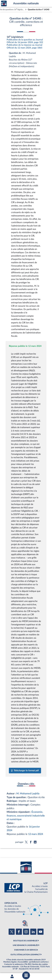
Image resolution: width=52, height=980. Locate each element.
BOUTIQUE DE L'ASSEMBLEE (25, 941)
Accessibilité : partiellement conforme (33, 962)
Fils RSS (28, 964)
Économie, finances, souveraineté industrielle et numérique (26, 816)
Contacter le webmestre (14, 964)
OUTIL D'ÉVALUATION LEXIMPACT (25, 955)
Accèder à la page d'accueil (4, 4)
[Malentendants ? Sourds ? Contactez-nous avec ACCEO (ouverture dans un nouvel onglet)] (24, 923)
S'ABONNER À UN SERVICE (25, 950)
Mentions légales (10, 962)
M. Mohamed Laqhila (28, 794)
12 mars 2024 (36, 834)
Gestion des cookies (40, 964)
